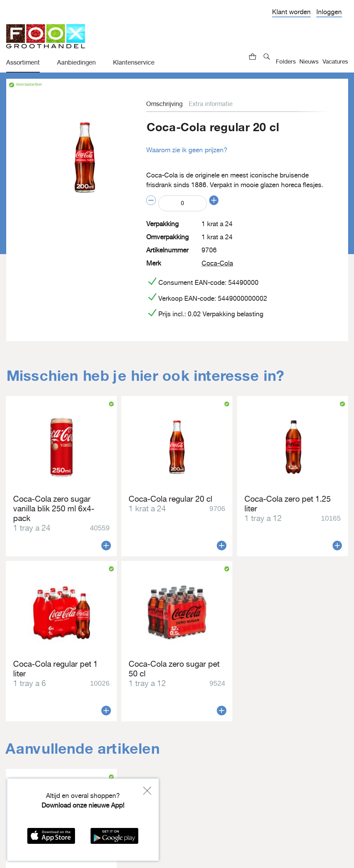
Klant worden (291, 12)
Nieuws (309, 61)
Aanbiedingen (76, 62)
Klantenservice (134, 62)
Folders (286, 61)
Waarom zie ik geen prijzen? (185, 150)
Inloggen (329, 12)
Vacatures (335, 61)
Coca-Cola (217, 262)
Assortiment (23, 62)
